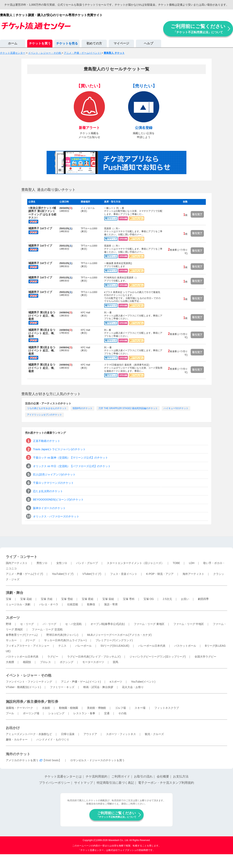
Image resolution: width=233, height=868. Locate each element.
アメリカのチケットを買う (22, 760)
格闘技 (27, 662)
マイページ (121, 43)
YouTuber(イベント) (143, 682)
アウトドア (90, 734)
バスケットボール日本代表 (22, 657)
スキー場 (140, 708)
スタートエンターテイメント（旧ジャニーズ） (135, 563)
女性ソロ (62, 563)
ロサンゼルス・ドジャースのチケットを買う (97, 760)
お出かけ (13, 728)
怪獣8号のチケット (83, 408)
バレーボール (83, 646)
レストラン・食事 (84, 713)
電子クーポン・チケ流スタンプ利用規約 (166, 783)
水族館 (46, 708)
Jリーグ (30, 640)
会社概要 (163, 776)
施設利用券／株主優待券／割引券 (32, 702)
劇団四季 (203, 599)
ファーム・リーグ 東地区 (149, 624)
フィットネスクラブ (167, 708)
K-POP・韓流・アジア (160, 574)
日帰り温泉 (68, 734)
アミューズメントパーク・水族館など (29, 734)
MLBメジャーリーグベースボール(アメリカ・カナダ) (119, 635)
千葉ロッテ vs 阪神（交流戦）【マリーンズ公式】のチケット (70, 458)
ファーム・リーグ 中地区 (189, 624)
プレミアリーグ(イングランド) (114, 640)
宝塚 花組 (26, 599)
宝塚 (9, 599)
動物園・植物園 (69, 708)
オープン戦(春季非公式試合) (108, 624)
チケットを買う (40, 43)
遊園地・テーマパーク (19, 708)
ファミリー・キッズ (62, 687)
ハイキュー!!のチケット (176, 408)
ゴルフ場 (120, 708)
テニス (62, 646)
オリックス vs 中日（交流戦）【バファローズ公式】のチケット (72, 466)
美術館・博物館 (97, 708)
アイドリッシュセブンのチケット (44, 415)
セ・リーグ (27, 624)
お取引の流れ (143, 776)
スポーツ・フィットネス (121, 734)
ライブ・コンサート (22, 557)
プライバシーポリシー (55, 783)
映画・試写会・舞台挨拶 (98, 687)
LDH (192, 563)
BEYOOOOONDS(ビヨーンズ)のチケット (58, 500)
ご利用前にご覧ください (198, 29)
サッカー (11, 640)
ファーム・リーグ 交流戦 (47, 629)
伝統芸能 (73, 604)
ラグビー (53, 657)
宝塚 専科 (129, 599)
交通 (107, 713)
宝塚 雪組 (67, 599)
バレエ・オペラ (49, 604)
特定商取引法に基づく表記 (115, 783)
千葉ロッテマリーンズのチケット (53, 483)
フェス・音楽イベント (124, 574)
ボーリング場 (31, 713)
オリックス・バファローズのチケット (56, 516)
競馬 (116, 662)
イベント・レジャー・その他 (29, 675)
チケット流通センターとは (63, 776)
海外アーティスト (193, 574)
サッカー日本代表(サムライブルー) (65, 640)
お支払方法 (181, 776)
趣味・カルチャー (17, 739)
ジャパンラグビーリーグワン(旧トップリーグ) (158, 657)
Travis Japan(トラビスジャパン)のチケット (59, 449)
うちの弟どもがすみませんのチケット (47, 408)
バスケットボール (185, 646)
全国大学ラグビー (205, 657)
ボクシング (67, 662)
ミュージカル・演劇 (18, 604)
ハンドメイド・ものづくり (53, 739)
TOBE (176, 563)
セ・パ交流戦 (73, 624)
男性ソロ (42, 563)
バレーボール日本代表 (152, 646)
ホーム (13, 43)
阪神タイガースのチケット (49, 508)
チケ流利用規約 (97, 776)
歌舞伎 (91, 604)
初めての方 (94, 43)
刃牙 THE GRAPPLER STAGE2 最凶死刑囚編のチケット (128, 408)
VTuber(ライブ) (92, 574)
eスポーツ (116, 682)
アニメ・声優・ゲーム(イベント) (81, 682)
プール (10, 713)
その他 (122, 713)
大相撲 (10, 662)
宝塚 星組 (88, 599)
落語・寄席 (111, 604)
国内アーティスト (17, 563)
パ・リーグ (50, 624)
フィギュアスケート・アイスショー (28, 646)
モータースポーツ (93, 662)
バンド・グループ (87, 563)
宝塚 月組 (47, 599)
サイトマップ (83, 783)
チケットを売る (67, 43)
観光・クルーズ (154, 734)
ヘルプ (149, 43)
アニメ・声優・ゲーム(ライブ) (24, 574)
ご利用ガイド (121, 776)
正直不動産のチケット (47, 441)
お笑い (185, 599)
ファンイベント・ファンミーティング (29, 682)
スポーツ (13, 618)
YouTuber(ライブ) (63, 574)
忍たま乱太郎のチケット (48, 491)
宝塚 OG (149, 599)
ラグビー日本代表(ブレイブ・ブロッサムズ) (94, 657)
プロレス (45, 662)
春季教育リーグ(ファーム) (22, 635)
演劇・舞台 (15, 593)
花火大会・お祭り (133, 687)
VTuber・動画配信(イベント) (23, 687)
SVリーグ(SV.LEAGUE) (115, 646)
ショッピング (56, 713)
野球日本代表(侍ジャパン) (62, 635)
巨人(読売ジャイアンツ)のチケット (54, 474)
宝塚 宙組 (108, 599)
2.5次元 (167, 599)
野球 (9, 624)
